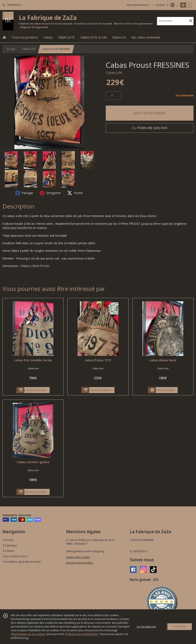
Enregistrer (50, 193)
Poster (75, 193)
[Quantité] (114, 96)
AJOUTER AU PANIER (150, 113)
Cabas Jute (114, 73)
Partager (24, 193)
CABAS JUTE (29, 49)
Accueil (11, 49)
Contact (160, 5)
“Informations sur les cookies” (28, 634)
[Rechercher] (191, 21)
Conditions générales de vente (22, 562)
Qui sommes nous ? (15, 556)
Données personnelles (79, 563)
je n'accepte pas (146, 627)
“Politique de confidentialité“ (82, 634)
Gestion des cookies (78, 557)
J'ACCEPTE (180, 627)
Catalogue (10, 545)
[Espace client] (172, 5)
